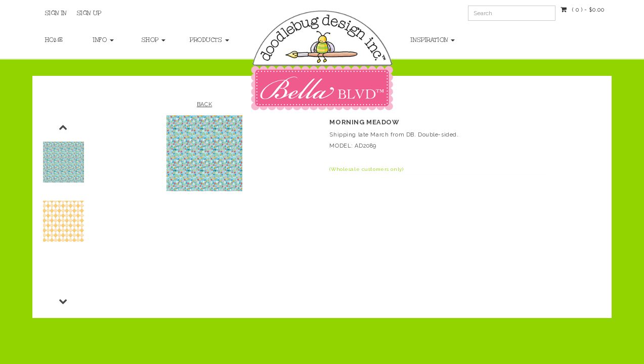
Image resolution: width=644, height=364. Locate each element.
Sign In (56, 13)
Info (103, 40)
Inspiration (433, 40)
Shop (154, 40)
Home (54, 40)
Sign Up (89, 13)
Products (204, 40)
